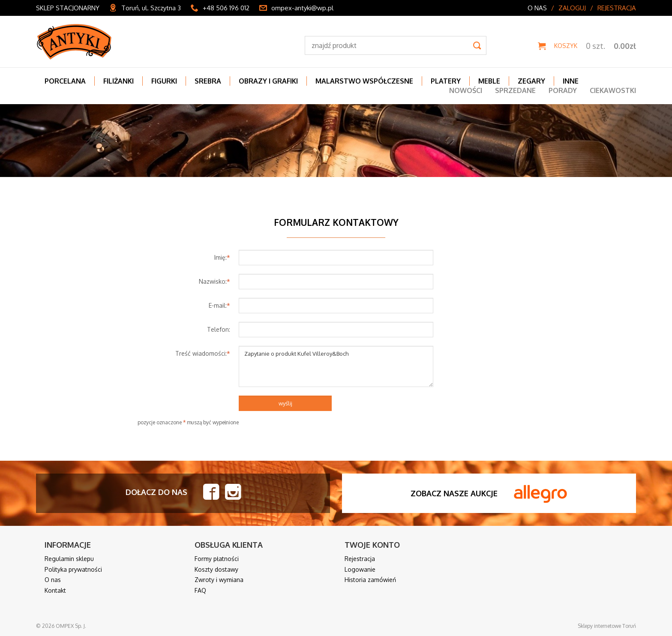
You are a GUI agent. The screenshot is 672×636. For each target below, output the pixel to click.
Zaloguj (572, 8)
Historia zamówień (370, 580)
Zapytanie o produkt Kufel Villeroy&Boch (336, 366)
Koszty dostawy (216, 569)
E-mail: (219, 305)
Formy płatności (217, 559)
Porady (563, 90)
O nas (537, 8)
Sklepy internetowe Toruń (607, 626)
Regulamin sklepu (69, 559)
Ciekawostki (613, 90)
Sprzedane (515, 90)
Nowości (466, 90)
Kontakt (55, 590)
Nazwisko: (214, 281)
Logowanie (360, 569)
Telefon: (219, 329)
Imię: (222, 257)
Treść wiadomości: (203, 353)
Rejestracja (617, 8)
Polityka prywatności (73, 569)
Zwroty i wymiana (219, 580)
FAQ (200, 590)
